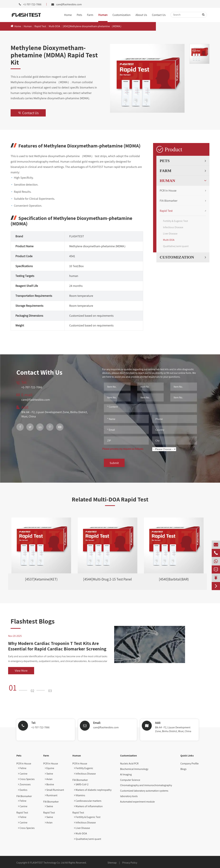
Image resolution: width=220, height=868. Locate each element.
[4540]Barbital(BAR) (174, 579)
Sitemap (112, 863)
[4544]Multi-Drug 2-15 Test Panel (108, 579)
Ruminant (51, 795)
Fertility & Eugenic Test (175, 221)
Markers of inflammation (88, 806)
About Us (141, 15)
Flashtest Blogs (33, 621)
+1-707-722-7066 (40, 727)
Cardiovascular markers (88, 801)
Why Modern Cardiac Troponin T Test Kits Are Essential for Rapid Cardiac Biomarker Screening (57, 646)
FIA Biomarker (169, 201)
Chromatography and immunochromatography (146, 785)
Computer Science (130, 780)
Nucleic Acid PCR (129, 764)
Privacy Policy (130, 863)
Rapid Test (40, 26)
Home (68, 15)
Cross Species (26, 779)
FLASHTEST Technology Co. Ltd (47, 863)
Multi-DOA (54, 26)
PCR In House (168, 190)
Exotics (23, 790)
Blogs (183, 769)
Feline (22, 768)
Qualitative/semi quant (176, 246)
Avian (49, 779)
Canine (23, 774)
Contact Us (159, 15)
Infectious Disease (173, 227)
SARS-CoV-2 (81, 784)
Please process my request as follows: (123, 449)
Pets (79, 15)
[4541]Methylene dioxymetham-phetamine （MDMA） (93, 26)
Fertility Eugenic (84, 768)
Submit (114, 463)
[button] (19, 688)
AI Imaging (126, 774)
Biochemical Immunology (134, 769)
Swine (49, 774)
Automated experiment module (137, 802)
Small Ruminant (54, 790)
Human (103, 15)
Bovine (49, 784)
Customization (122, 15)
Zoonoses (24, 784)
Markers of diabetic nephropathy (93, 790)
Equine (50, 768)
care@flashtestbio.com (69, 4)
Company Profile (190, 764)
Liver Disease (170, 234)
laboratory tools (129, 796)
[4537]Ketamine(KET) (41, 579)
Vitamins (80, 795)
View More (21, 671)
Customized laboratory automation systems (144, 791)
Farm (90, 15)
